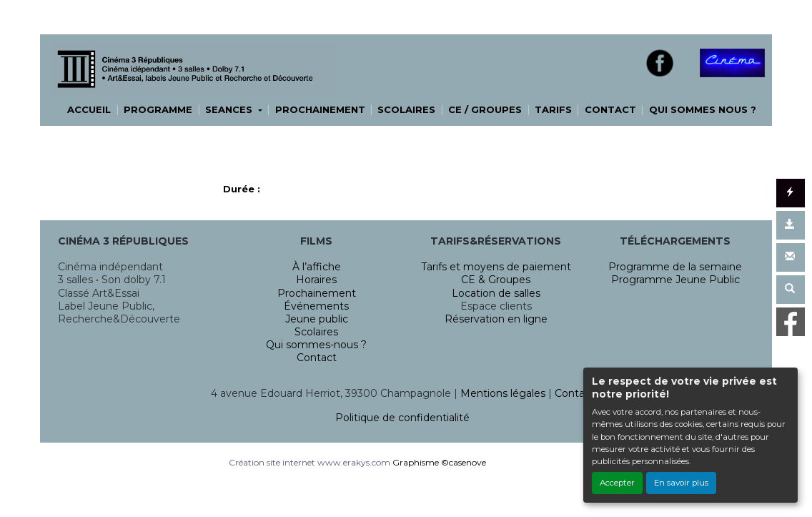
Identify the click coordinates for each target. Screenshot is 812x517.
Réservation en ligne (496, 319)
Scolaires (316, 332)
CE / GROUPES (485, 109)
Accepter (617, 483)
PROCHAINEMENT (320, 109)
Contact (317, 358)
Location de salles (496, 293)
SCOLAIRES (406, 109)
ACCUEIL (89, 109)
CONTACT (610, 109)
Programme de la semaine (675, 267)
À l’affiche (317, 267)
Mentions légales (503, 393)
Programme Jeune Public (675, 280)
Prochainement (317, 293)
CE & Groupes (496, 280)
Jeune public (317, 319)
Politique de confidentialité (402, 418)
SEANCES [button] (230, 109)
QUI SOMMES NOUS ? (703, 109)
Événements (316, 306)
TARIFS (553, 109)
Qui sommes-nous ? (316, 345)
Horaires (316, 280)
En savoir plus (681, 483)
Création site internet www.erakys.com (310, 462)
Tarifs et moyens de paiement (496, 267)
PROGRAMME (158, 109)
